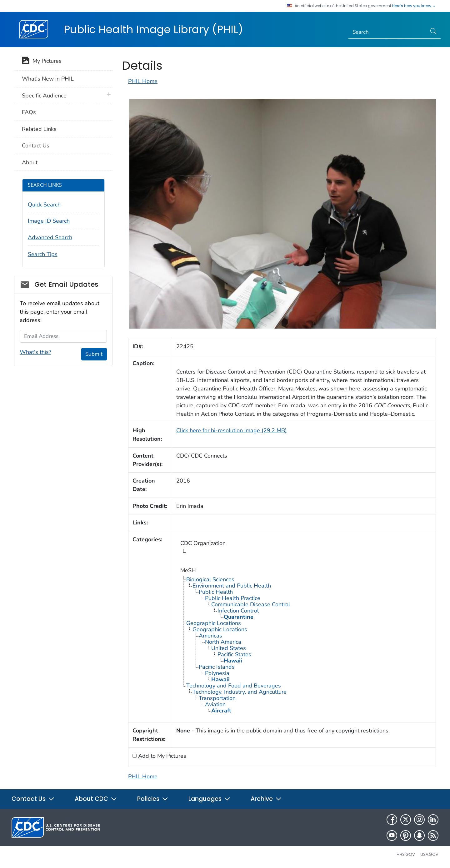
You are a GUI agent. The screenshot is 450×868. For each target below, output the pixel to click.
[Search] (388, 32)
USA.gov (429, 854)
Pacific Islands (217, 667)
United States (229, 648)
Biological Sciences (210, 579)
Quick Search (44, 205)
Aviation (215, 704)
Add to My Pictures (161, 756)
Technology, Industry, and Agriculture (240, 692)
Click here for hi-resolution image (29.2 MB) (232, 430)
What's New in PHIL (48, 79)
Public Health (216, 592)
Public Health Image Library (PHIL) (153, 29)
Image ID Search (49, 221)
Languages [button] (210, 799)
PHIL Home (143, 81)
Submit (94, 354)
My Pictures (42, 62)
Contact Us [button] (33, 799)
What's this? (35, 352)
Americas (210, 636)
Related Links (39, 129)
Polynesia (217, 673)
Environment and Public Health (232, 586)
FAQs (29, 112)
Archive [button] (266, 799)
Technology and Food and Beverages (234, 686)
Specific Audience (44, 96)
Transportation (217, 698)
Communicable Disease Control (251, 604)
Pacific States (234, 654)
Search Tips (43, 254)
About (30, 162)
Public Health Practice (233, 598)
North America (223, 642)
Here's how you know (414, 6)
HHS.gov (406, 854)
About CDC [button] (96, 799)
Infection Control (238, 611)
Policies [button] (153, 799)
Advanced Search (50, 237)
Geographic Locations (214, 623)
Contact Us (36, 146)
